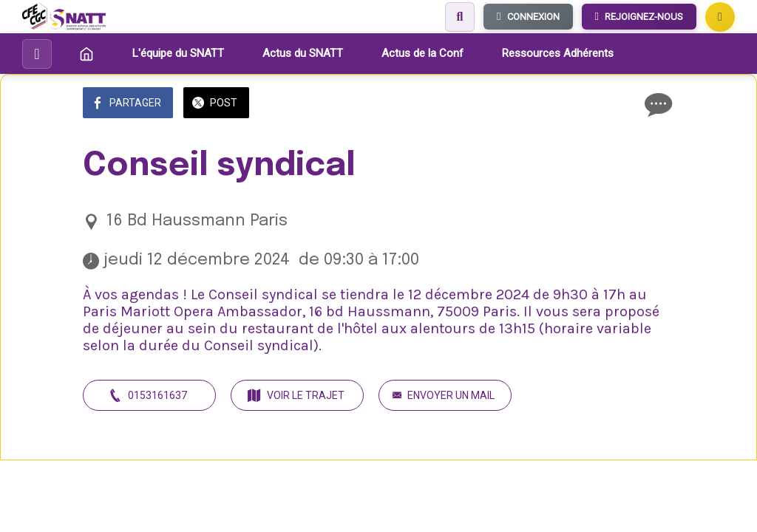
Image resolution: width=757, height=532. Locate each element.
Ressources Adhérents (558, 53)
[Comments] (656, 104)
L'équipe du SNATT (178, 53)
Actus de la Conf (422, 53)
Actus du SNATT (303, 53)
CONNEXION (528, 17)
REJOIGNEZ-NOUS (639, 17)
